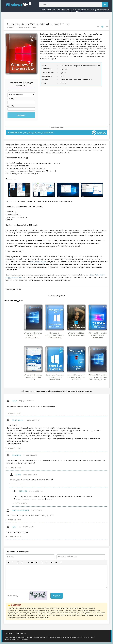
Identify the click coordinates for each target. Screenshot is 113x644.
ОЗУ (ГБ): (11, 99)
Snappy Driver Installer (14, 278)
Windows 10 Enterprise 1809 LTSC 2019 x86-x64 (33, 377)
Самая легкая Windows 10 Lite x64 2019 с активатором (55, 377)
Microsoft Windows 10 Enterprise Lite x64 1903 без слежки (76, 377)
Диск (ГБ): (11, 106)
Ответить (10, 413)
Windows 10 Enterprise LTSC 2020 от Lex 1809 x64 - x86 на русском (98, 377)
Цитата (18, 413)
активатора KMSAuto (38, 262)
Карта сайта (9, 633)
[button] (8, 563)
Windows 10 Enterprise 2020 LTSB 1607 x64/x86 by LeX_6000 (33, 335)
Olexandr (16, 455)
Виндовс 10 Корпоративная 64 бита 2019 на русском (55, 335)
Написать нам (21, 633)
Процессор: (11, 91)
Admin (18, 474)
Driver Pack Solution (97, 275)
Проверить (21, 115)
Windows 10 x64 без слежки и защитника (76, 334)
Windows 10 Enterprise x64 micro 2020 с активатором (98, 335)
